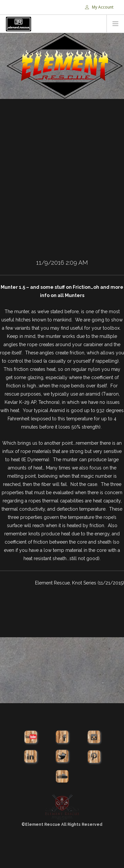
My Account (99, 7)
